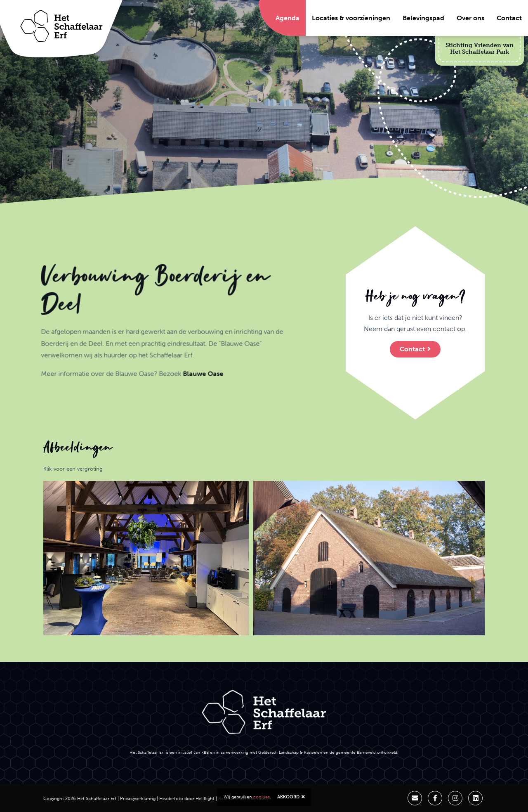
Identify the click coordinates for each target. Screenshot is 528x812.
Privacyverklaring (138, 798)
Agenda (288, 18)
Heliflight (205, 798)
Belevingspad (423, 18)
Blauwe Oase (165, 412)
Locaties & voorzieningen (351, 18)
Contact (509, 18)
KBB (205, 752)
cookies (262, 797)
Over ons (470, 18)
